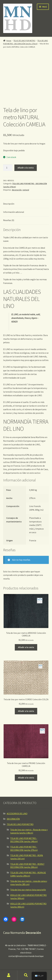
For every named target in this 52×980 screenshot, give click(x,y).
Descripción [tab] (9, 186)
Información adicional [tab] (14, 195)
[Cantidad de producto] (8, 151)
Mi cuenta (9, 975)
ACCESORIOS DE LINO (17, 796)
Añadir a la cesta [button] (26, 630)
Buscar (26, 975)
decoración (17, 173)
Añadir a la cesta (26, 150)
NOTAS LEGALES (11, 960)
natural (26, 173)
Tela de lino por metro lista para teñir (28, 872)
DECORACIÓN (13, 802)
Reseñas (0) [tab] (9, 203)
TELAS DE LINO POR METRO (24, 41)
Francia (33, 523)
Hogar (9, 41)
